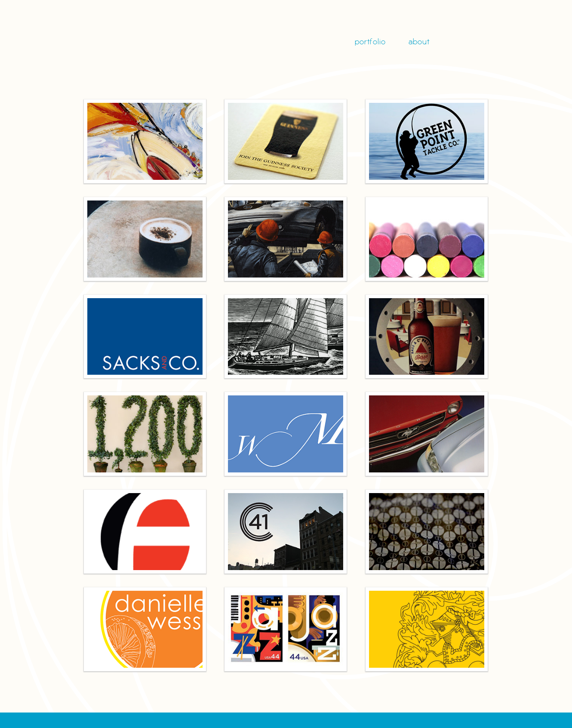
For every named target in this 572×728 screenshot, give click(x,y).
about (419, 42)
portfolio (370, 42)
